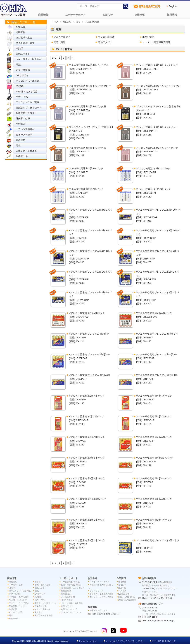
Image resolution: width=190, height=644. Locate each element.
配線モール (22, 156)
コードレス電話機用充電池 (156, 42)
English (173, 6)
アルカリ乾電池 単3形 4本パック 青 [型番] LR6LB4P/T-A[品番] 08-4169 (88, 110)
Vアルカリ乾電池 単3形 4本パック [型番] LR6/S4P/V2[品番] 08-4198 (87, 317)
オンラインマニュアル (71, 612)
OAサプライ (22, 75)
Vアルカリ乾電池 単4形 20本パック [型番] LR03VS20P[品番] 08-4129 (155, 462)
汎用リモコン (67, 600)
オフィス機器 (23, 70)
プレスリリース (97, 591)
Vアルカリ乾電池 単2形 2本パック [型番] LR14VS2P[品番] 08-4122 (87, 544)
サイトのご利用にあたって (164, 641)
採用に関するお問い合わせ (106, 614)
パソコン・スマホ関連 (28, 81)
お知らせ (108, 15)
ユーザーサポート (75, 15)
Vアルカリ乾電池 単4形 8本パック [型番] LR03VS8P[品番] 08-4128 (87, 462)
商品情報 (43, 15)
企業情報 (140, 15)
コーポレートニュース (99, 582)
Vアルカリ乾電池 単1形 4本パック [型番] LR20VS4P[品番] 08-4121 (154, 524)
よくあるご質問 (68, 597)
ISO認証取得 (124, 594)
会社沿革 (122, 585)
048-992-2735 (148, 588)
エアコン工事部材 (25, 129)
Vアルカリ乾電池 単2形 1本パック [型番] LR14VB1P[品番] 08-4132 (87, 441)
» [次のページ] (72, 58)
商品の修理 (66, 591)
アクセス (122, 591)
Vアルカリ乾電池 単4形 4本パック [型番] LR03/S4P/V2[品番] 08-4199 (154, 317)
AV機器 (20, 86)
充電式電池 (60, 42)
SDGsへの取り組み (127, 597)
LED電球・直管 (24, 38)
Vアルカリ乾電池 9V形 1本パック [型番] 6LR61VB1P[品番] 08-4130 (86, 420)
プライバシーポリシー (88, 641)
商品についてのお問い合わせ (157, 598)
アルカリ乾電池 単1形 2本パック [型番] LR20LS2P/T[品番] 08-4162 (153, 193)
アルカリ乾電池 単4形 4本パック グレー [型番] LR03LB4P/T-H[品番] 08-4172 (90, 90)
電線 (18, 145)
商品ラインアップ (69, 609)
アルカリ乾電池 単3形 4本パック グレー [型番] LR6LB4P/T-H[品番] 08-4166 (157, 131)
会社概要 (122, 582)
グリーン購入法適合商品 (72, 603)
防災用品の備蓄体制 (127, 600)
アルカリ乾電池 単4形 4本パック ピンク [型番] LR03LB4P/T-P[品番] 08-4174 (157, 69)
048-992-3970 (149, 608)
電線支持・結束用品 (26, 151)
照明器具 (21, 27)
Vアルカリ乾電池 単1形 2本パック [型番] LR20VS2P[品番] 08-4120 (87, 524)
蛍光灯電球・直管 (25, 43)
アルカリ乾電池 (62, 37)
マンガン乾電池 (106, 37)
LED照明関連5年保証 (70, 582)
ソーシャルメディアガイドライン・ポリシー (125, 641)
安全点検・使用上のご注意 (101, 594)
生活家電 (21, 124)
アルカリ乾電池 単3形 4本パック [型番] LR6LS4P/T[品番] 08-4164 (86, 172)
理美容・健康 (23, 119)
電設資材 (21, 140)
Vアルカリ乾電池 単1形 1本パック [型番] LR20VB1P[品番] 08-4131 (154, 420)
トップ (55, 22)
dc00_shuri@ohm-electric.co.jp (158, 621)
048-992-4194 (149, 617)
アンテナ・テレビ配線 (28, 102)
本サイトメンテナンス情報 (101, 597)
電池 (18, 65)
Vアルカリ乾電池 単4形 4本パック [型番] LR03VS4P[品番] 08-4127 (154, 441)
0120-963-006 (149, 582)
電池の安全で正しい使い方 (73, 588)
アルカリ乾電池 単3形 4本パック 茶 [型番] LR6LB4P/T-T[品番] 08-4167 (88, 152)
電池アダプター (106, 42)
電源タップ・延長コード (29, 108)
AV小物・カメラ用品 (27, 92)
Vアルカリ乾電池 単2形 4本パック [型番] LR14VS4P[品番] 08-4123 (154, 503)
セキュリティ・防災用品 (29, 59)
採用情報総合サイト (98, 610)
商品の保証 (66, 594)
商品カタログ (67, 606)
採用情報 (172, 15)
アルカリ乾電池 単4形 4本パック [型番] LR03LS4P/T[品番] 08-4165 (153, 172)
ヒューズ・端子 (24, 135)
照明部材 (21, 32)
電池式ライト (23, 54)
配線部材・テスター (26, 113)
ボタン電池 (148, 37)
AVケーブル (22, 97)
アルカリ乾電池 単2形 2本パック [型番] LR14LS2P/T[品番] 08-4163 (86, 193)
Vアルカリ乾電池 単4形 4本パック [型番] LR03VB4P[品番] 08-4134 (154, 400)
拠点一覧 (122, 588)
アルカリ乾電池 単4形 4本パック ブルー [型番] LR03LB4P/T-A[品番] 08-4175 (90, 69)
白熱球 (19, 48)
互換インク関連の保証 (71, 585)
